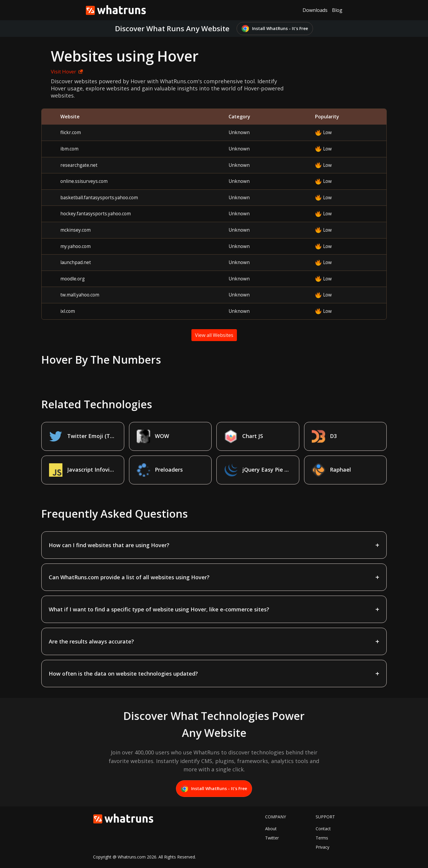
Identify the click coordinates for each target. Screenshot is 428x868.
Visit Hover (67, 72)
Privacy (322, 847)
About (271, 829)
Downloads (315, 10)
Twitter (272, 838)
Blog (337, 10)
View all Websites (214, 335)
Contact (323, 829)
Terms (322, 838)
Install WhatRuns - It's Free (275, 29)
